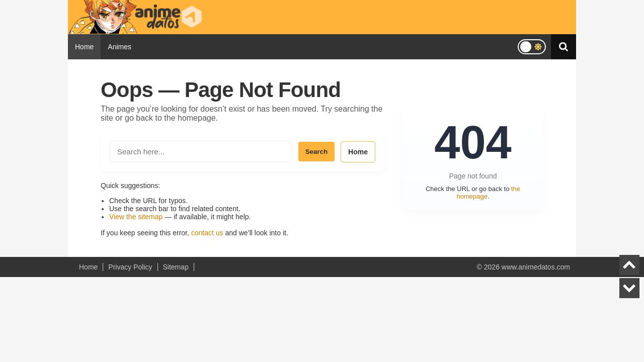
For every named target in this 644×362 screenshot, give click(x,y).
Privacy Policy (130, 267)
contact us (207, 233)
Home (84, 47)
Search (316, 152)
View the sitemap (136, 217)
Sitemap (176, 267)
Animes (119, 47)
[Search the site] (201, 152)
